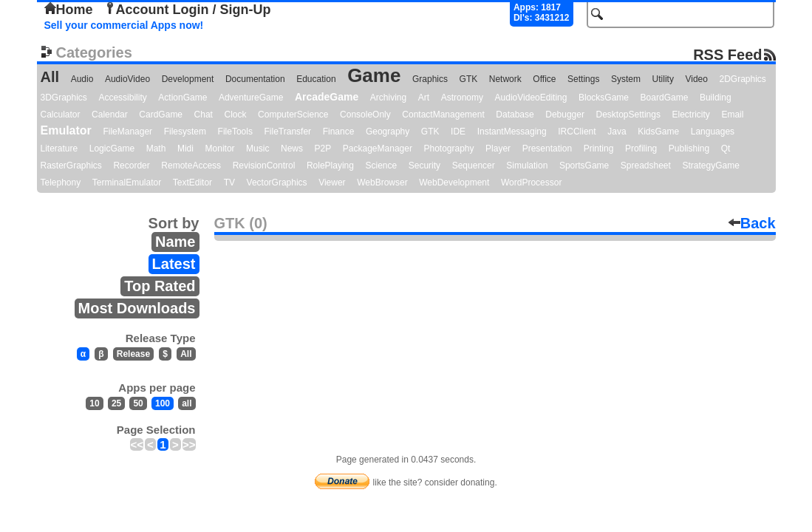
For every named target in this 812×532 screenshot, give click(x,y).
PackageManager (378, 149)
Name (175, 242)
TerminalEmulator (127, 183)
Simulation (527, 166)
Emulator (66, 130)
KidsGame (658, 132)
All (50, 77)
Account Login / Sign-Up (188, 10)
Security (424, 166)
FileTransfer (288, 132)
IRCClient (577, 132)
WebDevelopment (454, 183)
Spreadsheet (646, 166)
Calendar (110, 115)
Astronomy (462, 98)
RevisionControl (264, 166)
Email (732, 115)
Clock (236, 115)
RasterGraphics (71, 166)
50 (138, 403)
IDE (458, 132)
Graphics (430, 79)
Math (156, 149)
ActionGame (182, 98)
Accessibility (122, 98)
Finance (339, 132)
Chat (204, 115)
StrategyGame (710, 166)
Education (316, 79)
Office (544, 79)
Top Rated (160, 286)
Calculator (61, 115)
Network (505, 79)
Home (69, 10)
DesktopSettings (628, 115)
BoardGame (665, 98)
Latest (174, 264)
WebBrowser (382, 183)
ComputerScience (293, 115)
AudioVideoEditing (531, 98)
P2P (323, 149)
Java (617, 132)
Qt (726, 149)
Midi (185, 149)
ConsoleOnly (365, 115)
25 (116, 403)
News (292, 149)
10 (94, 403)
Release (133, 354)
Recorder (131, 166)
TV (229, 183)
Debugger (565, 115)
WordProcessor (531, 183)
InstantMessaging (512, 132)
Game (374, 75)
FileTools (235, 132)
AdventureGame (251, 98)
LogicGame (112, 149)
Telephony (61, 183)
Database (515, 115)
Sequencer (474, 166)
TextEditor (192, 183)
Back (752, 223)
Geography (388, 132)
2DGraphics (743, 79)
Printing (599, 149)
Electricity (690, 115)
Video (696, 79)
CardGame (161, 115)
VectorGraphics (277, 183)
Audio (82, 79)
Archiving (388, 98)
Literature (59, 149)
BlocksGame (604, 98)
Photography (448, 149)
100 (163, 403)
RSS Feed (727, 54)
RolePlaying (330, 166)
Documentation (255, 79)
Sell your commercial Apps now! (124, 25)
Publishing (689, 149)
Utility (663, 79)
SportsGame (584, 166)
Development (188, 79)
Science (382, 166)
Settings (583, 79)
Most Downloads (137, 308)
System (626, 79)
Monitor (220, 149)
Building (716, 98)
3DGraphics (64, 98)
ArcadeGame (327, 97)
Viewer (332, 183)
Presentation (547, 149)
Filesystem (185, 132)
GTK (469, 79)
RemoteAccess (191, 166)
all (187, 403)
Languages (713, 132)
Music (257, 149)
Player (498, 149)
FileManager (127, 132)
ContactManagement (443, 115)
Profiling (641, 149)
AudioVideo (127, 79)
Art (424, 98)
